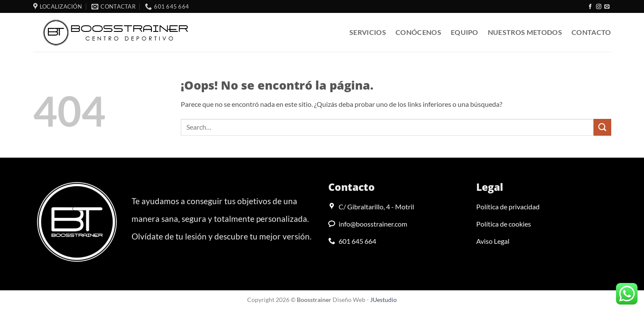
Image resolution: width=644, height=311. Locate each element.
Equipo (465, 32)
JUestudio (383, 300)
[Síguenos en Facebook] (590, 7)
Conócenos (418, 32)
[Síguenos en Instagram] (599, 7)
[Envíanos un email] (607, 7)
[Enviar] (602, 127)
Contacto (591, 32)
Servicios (368, 32)
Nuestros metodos (525, 32)
